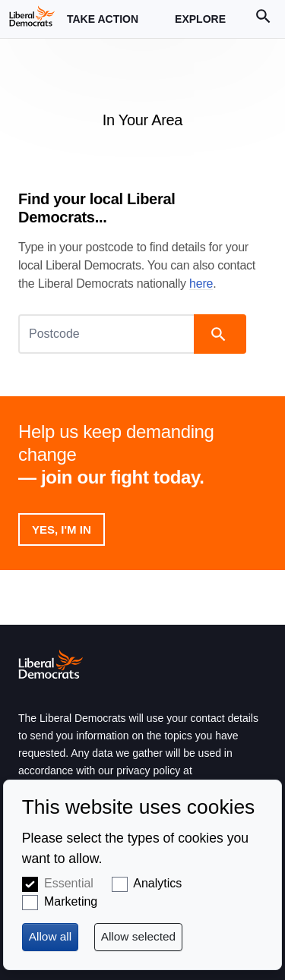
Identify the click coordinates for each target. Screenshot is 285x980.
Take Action (103, 25)
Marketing (71, 901)
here (201, 284)
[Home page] (32, 16)
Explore (200, 25)
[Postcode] (108, 334)
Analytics (157, 883)
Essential (69, 883)
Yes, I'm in (62, 529)
